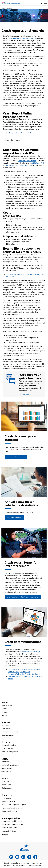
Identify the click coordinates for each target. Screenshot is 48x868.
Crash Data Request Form (27, 161)
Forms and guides (8, 735)
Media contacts (7, 788)
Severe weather (7, 768)
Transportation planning (10, 752)
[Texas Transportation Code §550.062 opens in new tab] (22, 38)
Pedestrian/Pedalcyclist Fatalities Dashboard (24, 674)
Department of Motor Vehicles (12, 824)
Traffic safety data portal (10, 765)
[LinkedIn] (23, 857)
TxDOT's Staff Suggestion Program (14, 805)
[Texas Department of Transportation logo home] (11, 3)
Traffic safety (6, 762)
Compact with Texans (9, 811)
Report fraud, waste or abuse (12, 808)
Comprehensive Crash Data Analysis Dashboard (25, 669)
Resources (5, 725)
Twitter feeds (6, 785)
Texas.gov (5, 834)
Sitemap (4, 715)
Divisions (4, 712)
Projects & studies (8, 748)
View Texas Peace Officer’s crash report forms (23, 597)
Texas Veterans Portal (9, 828)
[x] (11, 857)
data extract (24, 165)
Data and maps (7, 8)
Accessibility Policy (20, 865)
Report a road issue (8, 801)
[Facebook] (35, 857)
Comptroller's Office (9, 831)
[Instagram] (29, 857)
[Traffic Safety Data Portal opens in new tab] (29, 652)
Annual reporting (12, 165)
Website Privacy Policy (36, 865)
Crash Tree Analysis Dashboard (19, 672)
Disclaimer (7, 865)
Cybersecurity (6, 772)
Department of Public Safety (12, 821)
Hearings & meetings (9, 745)
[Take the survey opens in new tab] (26, 394)
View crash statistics (14, 518)
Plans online (6, 729)
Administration (7, 705)
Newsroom (5, 781)
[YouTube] (17, 857)
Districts (4, 709)
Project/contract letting (10, 732)
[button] (41, 3)
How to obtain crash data (16, 457)
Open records (6, 798)
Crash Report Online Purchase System (20, 133)
